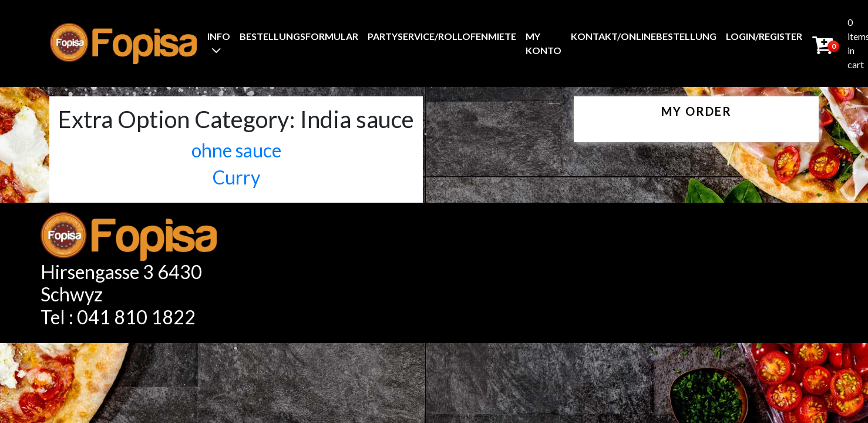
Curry (236, 177)
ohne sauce (236, 150)
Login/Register (764, 36)
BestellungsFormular (299, 36)
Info (219, 36)
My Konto (544, 43)
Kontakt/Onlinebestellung (644, 36)
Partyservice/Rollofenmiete (442, 36)
